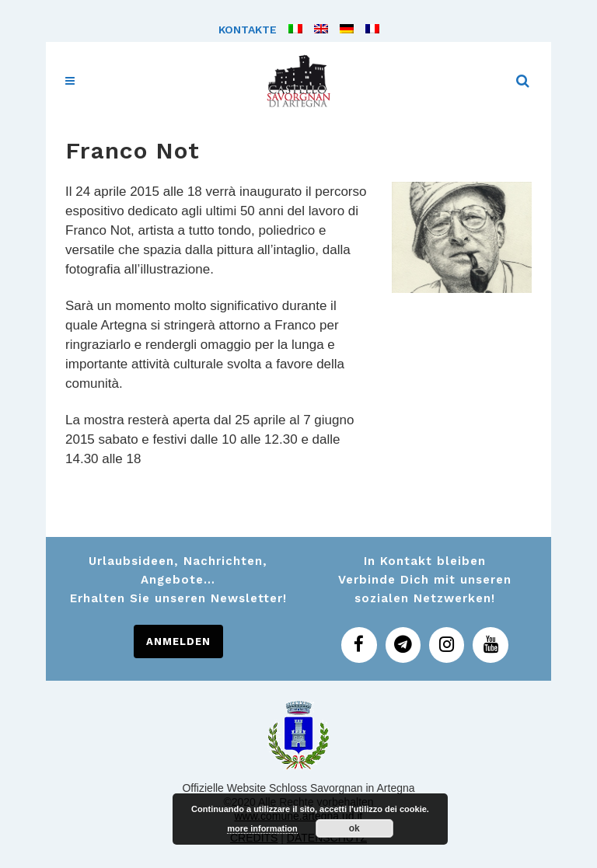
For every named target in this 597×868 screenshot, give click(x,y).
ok (354, 828)
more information (262, 828)
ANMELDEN (178, 641)
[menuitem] (290, 30)
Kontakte (248, 30)
